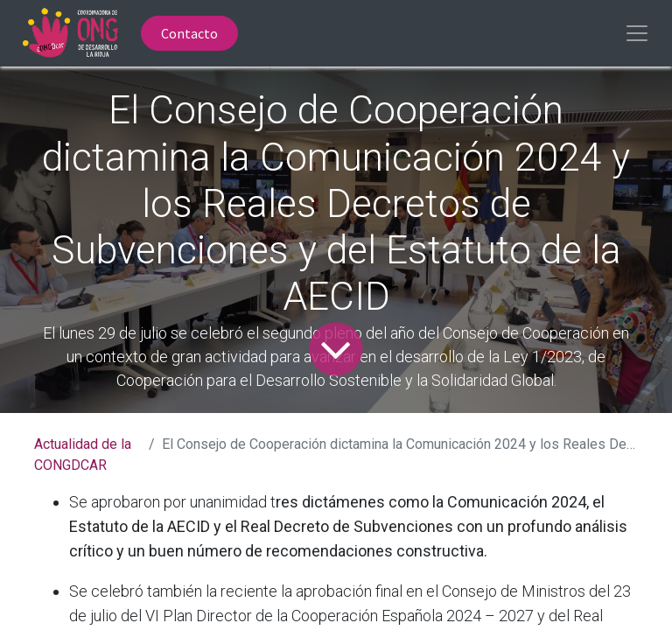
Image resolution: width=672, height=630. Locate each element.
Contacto (189, 33)
